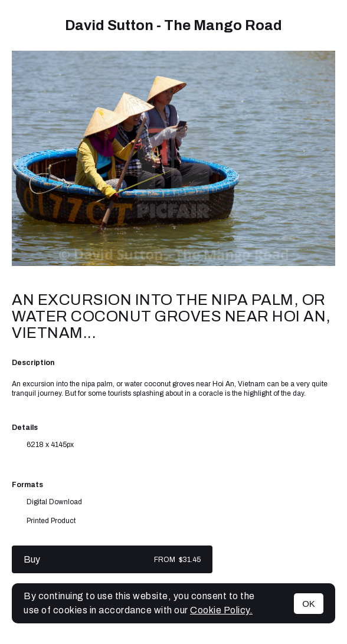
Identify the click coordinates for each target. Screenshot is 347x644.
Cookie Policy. (221, 610)
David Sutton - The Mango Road (173, 25)
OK (309, 604)
